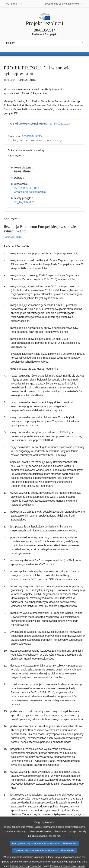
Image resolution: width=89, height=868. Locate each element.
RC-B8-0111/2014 (60, 124)
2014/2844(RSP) (32, 136)
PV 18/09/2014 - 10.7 (26, 188)
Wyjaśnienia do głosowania (30, 192)
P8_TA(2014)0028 (25, 202)
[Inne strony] (64, 4)
